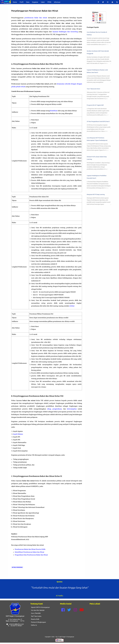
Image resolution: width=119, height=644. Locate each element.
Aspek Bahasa (18, 434)
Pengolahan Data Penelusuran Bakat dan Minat (31, 555)
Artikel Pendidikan (17, 567)
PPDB (49, 2)
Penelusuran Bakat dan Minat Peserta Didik (30, 549)
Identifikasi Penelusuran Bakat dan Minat (29, 552)
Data (28, 2)
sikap (49, 409)
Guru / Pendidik (35, 613)
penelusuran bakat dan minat (36, 18)
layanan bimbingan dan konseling (65, 32)
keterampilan (72, 409)
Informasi (57, 2)
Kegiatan (35, 2)
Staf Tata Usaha (36, 616)
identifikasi (54, 111)
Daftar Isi (34, 625)
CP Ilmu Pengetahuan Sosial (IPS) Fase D (98, 121)
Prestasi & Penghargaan (38, 622)
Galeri (43, 2)
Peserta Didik (35, 619)
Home (15, 2)
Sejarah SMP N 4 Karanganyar (40, 607)
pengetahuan (57, 409)
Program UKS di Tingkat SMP (95, 105)
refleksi (72, 306)
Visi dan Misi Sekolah (37, 610)
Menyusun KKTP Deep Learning (96, 194)
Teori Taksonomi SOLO (93, 89)
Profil (22, 2)
